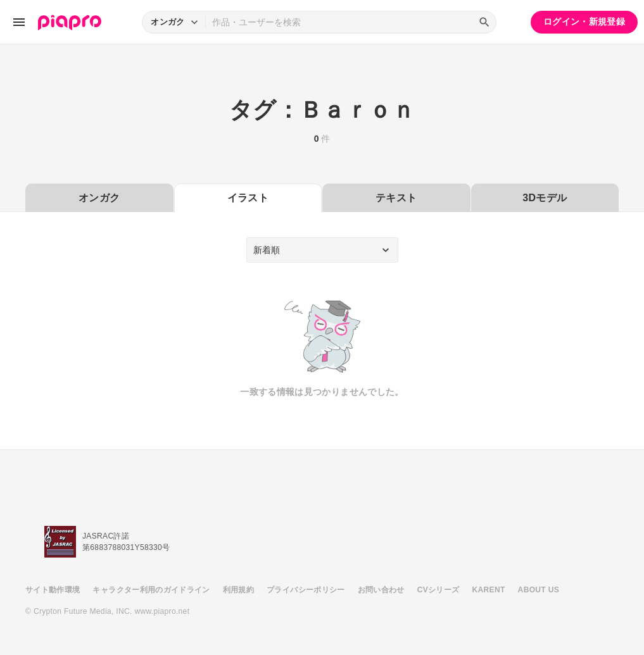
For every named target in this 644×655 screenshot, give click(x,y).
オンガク (99, 198)
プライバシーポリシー (306, 590)
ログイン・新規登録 (584, 22)
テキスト (396, 198)
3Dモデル (545, 198)
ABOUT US (539, 590)
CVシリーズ (439, 590)
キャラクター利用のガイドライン (151, 590)
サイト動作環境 (53, 590)
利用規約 (238, 590)
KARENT (489, 590)
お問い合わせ (381, 590)
